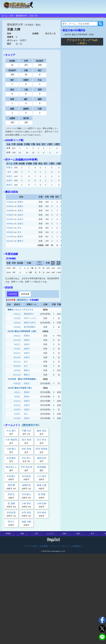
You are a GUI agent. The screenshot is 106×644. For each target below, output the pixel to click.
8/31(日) (17, 340)
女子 (93, 534)
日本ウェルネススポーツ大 (36, 318)
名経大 (9, 181)
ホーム (4, 16)
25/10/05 (10, 237)
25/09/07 (10, 215)
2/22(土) (17, 314)
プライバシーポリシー (60, 546)
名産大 (9, 176)
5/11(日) (17, 418)
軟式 (78, 534)
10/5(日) (17, 370)
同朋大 (9, 168)
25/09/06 (10, 211)
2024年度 (25, 294)
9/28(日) (17, 366)
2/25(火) (17, 323)
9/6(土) (17, 344)
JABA (64, 534)
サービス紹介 (31, 546)
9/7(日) (17, 349)
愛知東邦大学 (21, 16)
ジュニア (50, 534)
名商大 (27, 401)
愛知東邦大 (22, 300)
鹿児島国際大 (30, 327)
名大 (9, 172)
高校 (22, 534)
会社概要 (44, 546)
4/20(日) (17, 410)
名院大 (27, 383)
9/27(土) (17, 362)
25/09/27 (10, 228)
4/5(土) (17, 392)
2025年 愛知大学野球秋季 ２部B (22, 331)
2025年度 (13, 294)
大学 (11, 16)
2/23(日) (17, 318)
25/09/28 (10, 232)
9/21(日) (17, 357)
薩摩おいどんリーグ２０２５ (20, 310)
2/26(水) (17, 327)
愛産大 (9, 185)
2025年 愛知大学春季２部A (20, 388)
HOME (8, 534)
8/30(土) (17, 336)
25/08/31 (10, 206)
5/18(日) (17, 383)
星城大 (27, 392)
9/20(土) (17, 353)
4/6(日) (17, 397)
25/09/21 (10, 224)
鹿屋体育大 (29, 314)
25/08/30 (10, 202)
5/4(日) (17, 414)
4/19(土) (17, 405)
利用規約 (76, 546)
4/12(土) (17, 401)
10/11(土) (17, 375)
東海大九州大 (30, 323)
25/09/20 (10, 219)
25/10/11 (10, 241)
